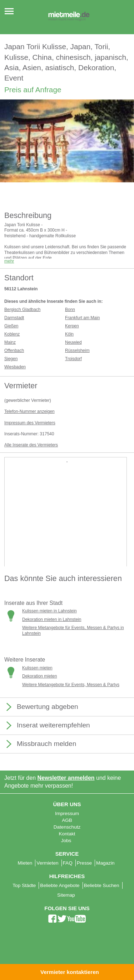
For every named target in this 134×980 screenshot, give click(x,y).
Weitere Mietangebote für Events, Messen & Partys (71, 685)
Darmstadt (14, 318)
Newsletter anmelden (66, 778)
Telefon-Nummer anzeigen (29, 411)
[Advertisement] (67, 530)
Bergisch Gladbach (22, 310)
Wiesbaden (15, 367)
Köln (69, 334)
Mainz (10, 342)
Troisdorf (73, 359)
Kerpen (72, 326)
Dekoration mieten (39, 676)
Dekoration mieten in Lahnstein (52, 619)
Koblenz (12, 334)
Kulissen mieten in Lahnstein (49, 611)
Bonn (70, 310)
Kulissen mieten (37, 668)
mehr (9, 261)
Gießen (11, 326)
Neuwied (73, 342)
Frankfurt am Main (82, 318)
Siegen (11, 359)
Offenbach (14, 351)
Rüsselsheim (77, 351)
